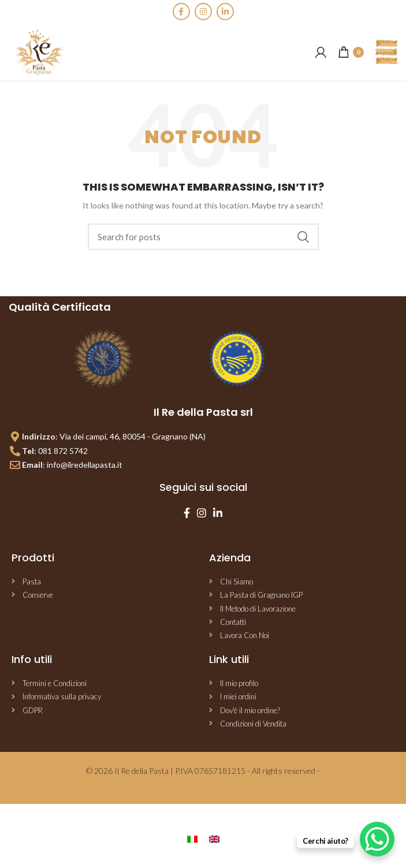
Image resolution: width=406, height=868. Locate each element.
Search (303, 237)
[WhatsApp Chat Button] (377, 839)
